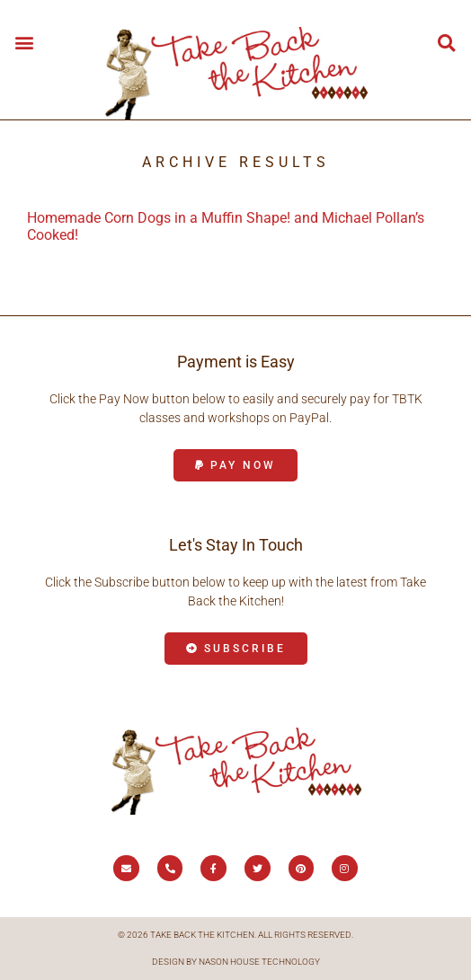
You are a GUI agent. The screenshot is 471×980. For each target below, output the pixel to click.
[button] (24, 42)
